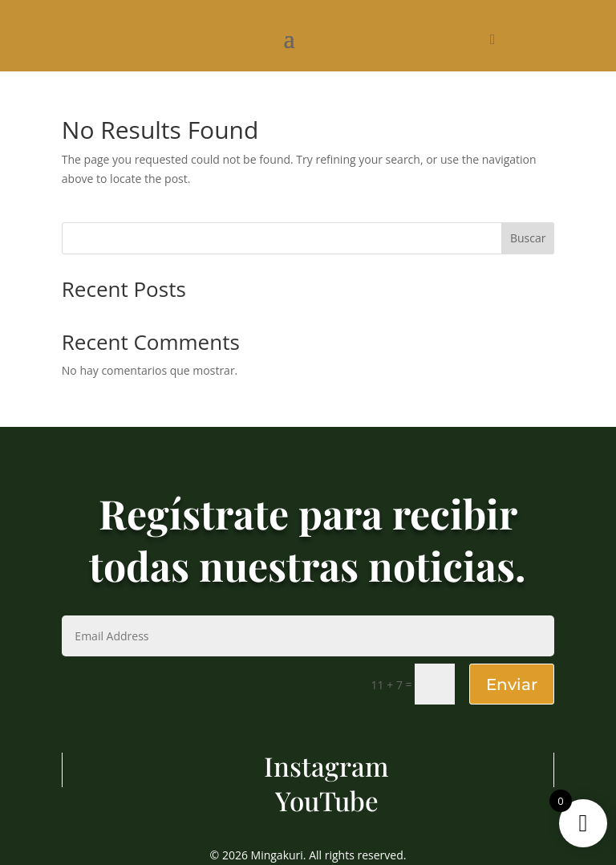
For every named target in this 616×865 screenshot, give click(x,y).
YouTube (327, 800)
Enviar (512, 684)
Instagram (326, 766)
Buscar (528, 238)
